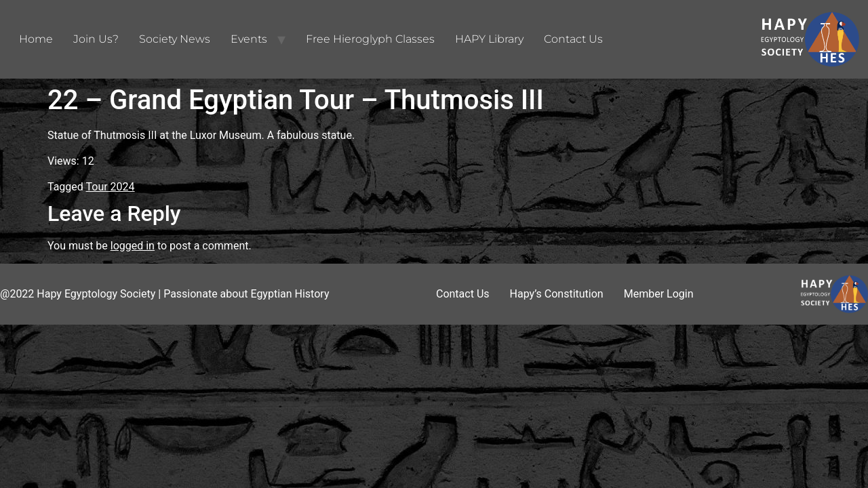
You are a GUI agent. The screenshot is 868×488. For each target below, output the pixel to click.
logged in (133, 246)
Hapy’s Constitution (557, 294)
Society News (175, 39)
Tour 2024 (111, 187)
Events (249, 39)
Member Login (659, 294)
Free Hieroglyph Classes (370, 39)
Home (36, 39)
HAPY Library (489, 39)
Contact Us (573, 39)
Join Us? (96, 39)
